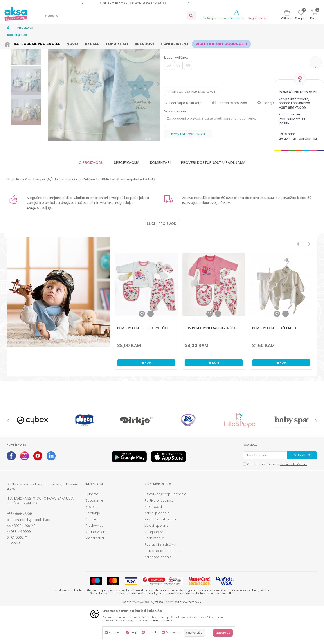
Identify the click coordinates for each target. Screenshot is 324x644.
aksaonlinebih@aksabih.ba (298, 139)
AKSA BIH (13, 43)
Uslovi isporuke (157, 560)
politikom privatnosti (162, 620)
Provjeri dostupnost (188, 169)
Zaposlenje (94, 535)
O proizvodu (91, 197)
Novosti (91, 542)
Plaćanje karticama (160, 554)
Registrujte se (258, 18)
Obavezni (116, 632)
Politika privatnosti (159, 535)
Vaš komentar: (176, 146)
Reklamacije (154, 573)
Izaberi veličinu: (176, 92)
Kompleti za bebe (109, 43)
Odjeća (43, 43)
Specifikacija (127, 197)
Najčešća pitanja (158, 592)
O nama (92, 529)
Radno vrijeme (97, 567)
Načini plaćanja (157, 548)
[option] (136, 3)
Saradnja (93, 548)
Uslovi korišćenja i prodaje (165, 529)
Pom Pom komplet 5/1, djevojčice (143, 363)
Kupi (146, 398)
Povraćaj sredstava (160, 579)
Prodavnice (95, 560)
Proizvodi (28, 43)
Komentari (160, 197)
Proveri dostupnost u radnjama (213, 197)
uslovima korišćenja (293, 499)
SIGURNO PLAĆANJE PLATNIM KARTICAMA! (135, 3)
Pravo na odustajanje (162, 586)
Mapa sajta (95, 573)
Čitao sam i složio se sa (277, 499)
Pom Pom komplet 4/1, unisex (274, 363)
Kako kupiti (153, 542)
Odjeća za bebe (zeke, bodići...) (72, 43)
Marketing (173, 632)
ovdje (32, 242)
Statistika (152, 632)
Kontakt (92, 554)
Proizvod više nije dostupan (191, 127)
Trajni (134, 632)
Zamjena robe (156, 567)
